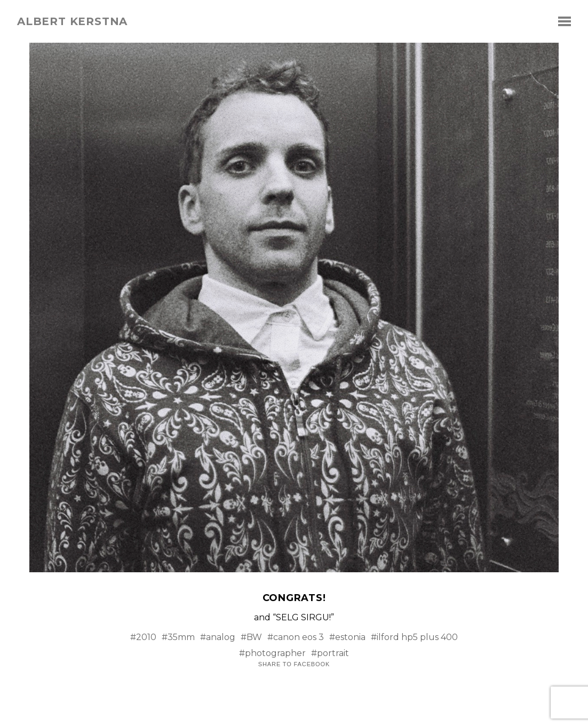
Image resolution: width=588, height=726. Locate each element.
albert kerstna (72, 21)
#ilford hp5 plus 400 (414, 637)
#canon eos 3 (296, 637)
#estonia (347, 637)
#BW (251, 637)
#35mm (178, 637)
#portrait (330, 653)
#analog (218, 637)
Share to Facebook (294, 664)
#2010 (143, 637)
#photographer (272, 653)
